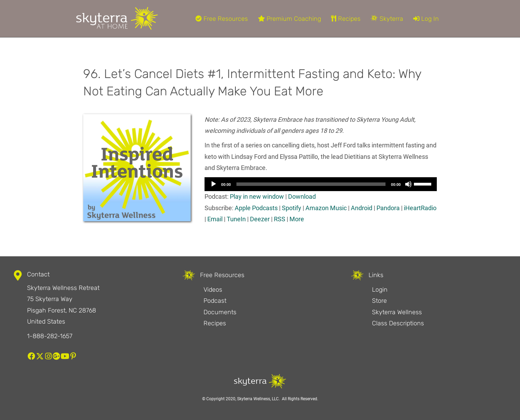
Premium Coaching (289, 19)
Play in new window (257, 196)
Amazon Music (326, 208)
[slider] (311, 184)
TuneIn (236, 219)
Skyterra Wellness (397, 312)
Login (380, 290)
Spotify (292, 208)
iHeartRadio (420, 208)
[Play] (214, 184)
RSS (280, 219)
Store (379, 301)
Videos (213, 290)
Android (362, 208)
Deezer (260, 219)
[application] (321, 184)
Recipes (346, 19)
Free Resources (222, 19)
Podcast (215, 301)
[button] (32, 356)
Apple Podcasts (256, 208)
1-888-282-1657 (50, 336)
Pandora (388, 208)
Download (302, 196)
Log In (426, 19)
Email (215, 219)
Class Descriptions (398, 323)
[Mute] (408, 184)
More (297, 219)
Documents (220, 312)
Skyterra (387, 19)
